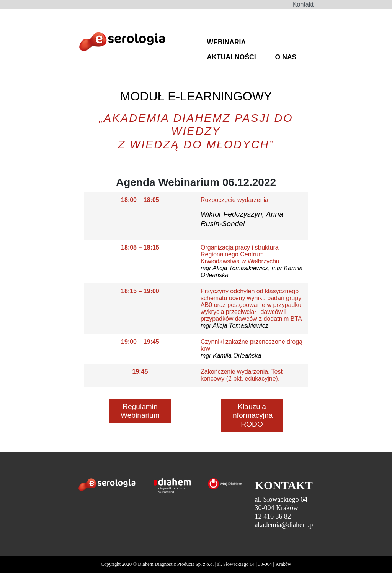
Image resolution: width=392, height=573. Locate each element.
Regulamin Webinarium (140, 411)
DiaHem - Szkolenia (122, 43)
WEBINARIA (227, 42)
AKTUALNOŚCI (232, 57)
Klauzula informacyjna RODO (252, 415)
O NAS (286, 57)
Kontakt (303, 4)
